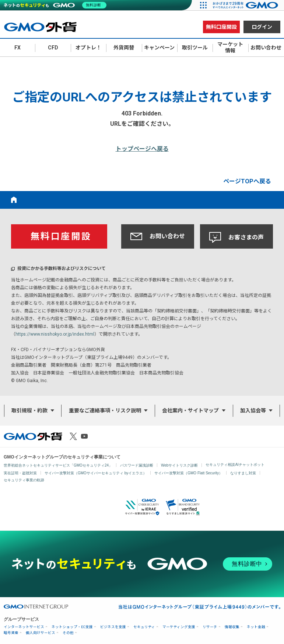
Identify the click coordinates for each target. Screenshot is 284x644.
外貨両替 (124, 48)
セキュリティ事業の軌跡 (24, 480)
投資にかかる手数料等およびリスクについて (62, 269)
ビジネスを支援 (113, 627)
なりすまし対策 (243, 473)
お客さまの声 (236, 238)
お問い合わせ (158, 236)
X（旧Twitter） (73, 436)
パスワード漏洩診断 (137, 465)
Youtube (84, 436)
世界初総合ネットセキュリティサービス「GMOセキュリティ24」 (58, 465)
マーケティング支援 (179, 627)
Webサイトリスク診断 (179, 465)
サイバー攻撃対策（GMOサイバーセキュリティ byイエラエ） (96, 473)
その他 (68, 633)
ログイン (262, 27)
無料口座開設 (221, 27)
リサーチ (210, 627)
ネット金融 (256, 627)
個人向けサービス (41, 633)
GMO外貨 (33, 436)
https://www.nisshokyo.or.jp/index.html (55, 334)
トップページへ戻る (142, 149)
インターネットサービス (24, 627)
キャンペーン (159, 48)
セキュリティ (144, 627)
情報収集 (232, 627)
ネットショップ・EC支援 (72, 627)
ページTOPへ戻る (247, 181)
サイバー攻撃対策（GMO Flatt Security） (188, 473)
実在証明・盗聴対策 (20, 473)
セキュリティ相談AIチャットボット (235, 465)
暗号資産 (11, 633)
